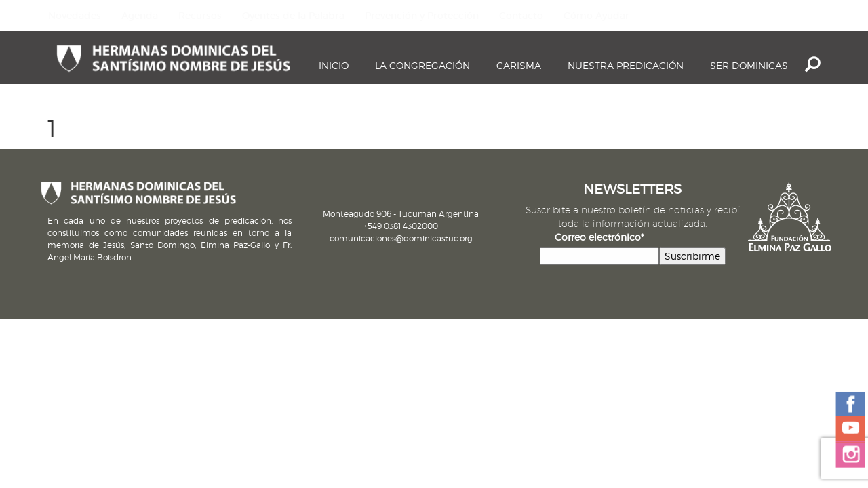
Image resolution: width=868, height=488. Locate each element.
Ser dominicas (749, 65)
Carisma (519, 65)
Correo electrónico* (599, 237)
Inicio (334, 65)
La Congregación (422, 65)
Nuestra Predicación (626, 65)
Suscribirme (692, 256)
